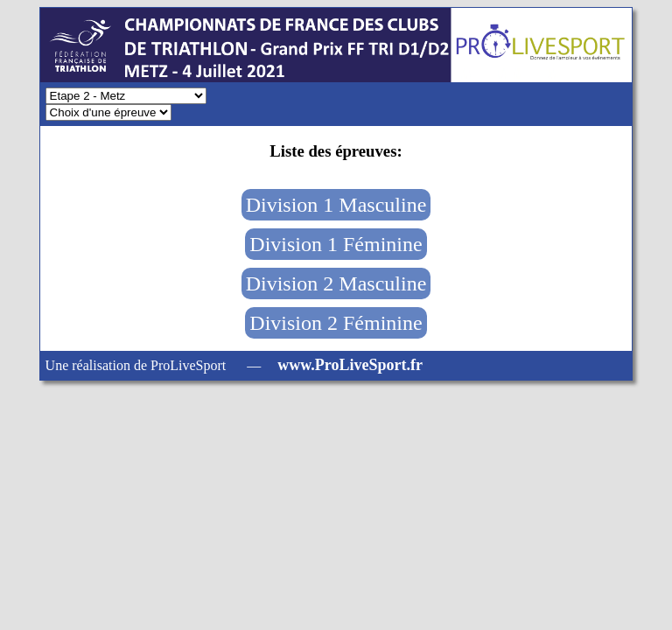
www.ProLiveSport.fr (350, 365)
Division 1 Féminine (336, 244)
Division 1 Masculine (336, 205)
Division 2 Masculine (336, 283)
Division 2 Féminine (336, 323)
